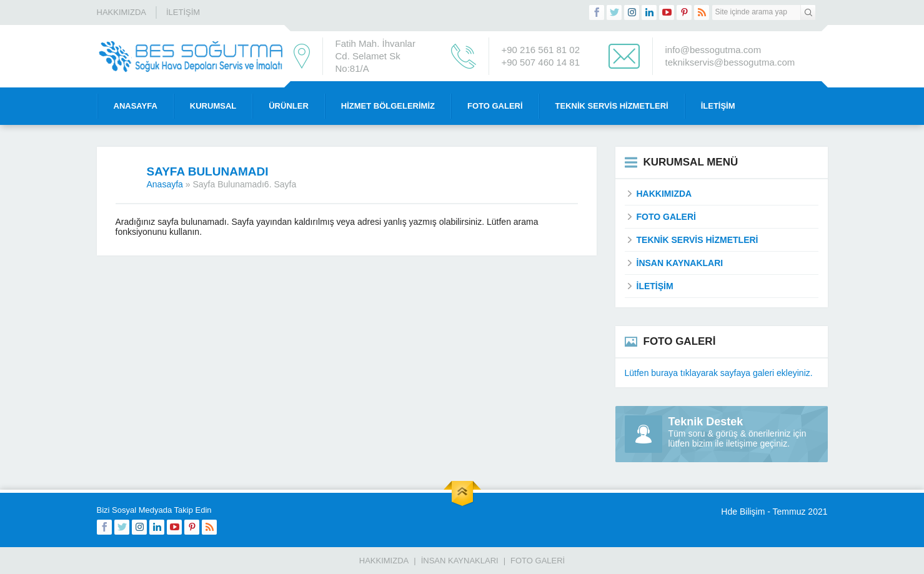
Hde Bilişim (743, 512)
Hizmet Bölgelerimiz (388, 106)
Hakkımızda (122, 12)
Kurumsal (213, 106)
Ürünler (289, 106)
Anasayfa (136, 106)
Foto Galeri (495, 106)
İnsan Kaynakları (460, 561)
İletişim (183, 12)
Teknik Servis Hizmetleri (612, 106)
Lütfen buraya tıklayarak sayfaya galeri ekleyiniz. (719, 373)
